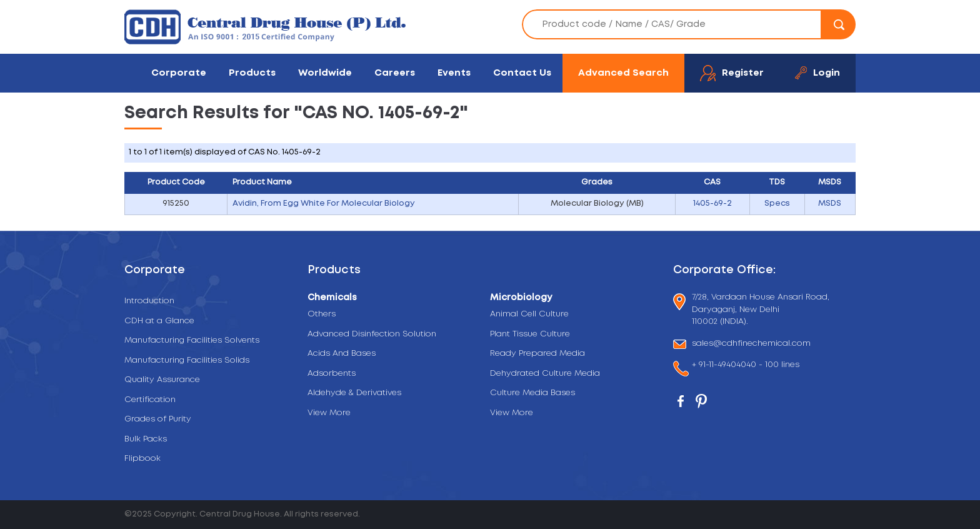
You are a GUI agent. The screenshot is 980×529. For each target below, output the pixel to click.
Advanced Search (623, 73)
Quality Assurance (162, 380)
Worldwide (325, 73)
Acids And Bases (342, 354)
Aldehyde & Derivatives (354, 393)
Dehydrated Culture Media (545, 374)
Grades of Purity (158, 419)
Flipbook (142, 459)
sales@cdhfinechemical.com (751, 344)
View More (329, 413)
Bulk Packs (146, 439)
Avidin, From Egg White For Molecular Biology (324, 204)
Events (454, 73)
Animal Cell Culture (529, 314)
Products (252, 73)
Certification (150, 400)
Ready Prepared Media (537, 354)
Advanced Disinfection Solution (372, 334)
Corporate (179, 73)
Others (322, 314)
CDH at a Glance (159, 321)
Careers (395, 73)
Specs (777, 204)
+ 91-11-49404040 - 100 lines (746, 366)
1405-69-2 (712, 204)
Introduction (149, 301)
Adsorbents (332, 374)
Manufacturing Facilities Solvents (192, 340)
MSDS (830, 204)
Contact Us (522, 73)
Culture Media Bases (532, 393)
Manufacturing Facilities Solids (187, 360)
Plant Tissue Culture (530, 334)
